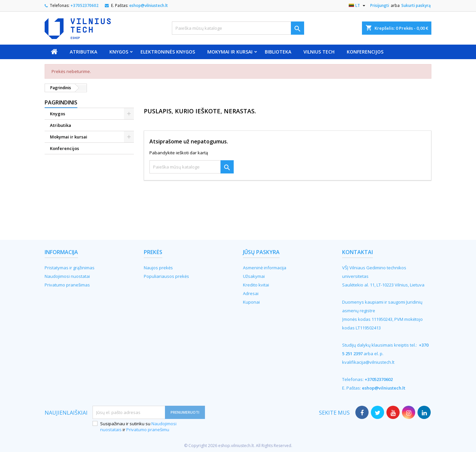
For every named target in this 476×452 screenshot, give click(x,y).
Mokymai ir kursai (230, 52)
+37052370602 (84, 5)
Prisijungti (380, 5)
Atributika (83, 52)
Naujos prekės (158, 268)
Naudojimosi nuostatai (67, 276)
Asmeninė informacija (265, 268)
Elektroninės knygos (168, 52)
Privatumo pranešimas (67, 285)
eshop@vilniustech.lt (149, 5)
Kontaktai (357, 252)
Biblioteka (278, 52)
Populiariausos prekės (166, 276)
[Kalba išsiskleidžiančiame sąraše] (358, 6)
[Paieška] (238, 28)
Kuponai (251, 302)
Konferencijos (365, 52)
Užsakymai (254, 276)
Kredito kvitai (256, 285)
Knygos (119, 52)
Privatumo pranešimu (148, 430)
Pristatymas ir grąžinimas (70, 268)
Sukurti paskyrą (416, 5)
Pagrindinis (61, 102)
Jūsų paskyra (261, 252)
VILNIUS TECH (319, 52)
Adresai (251, 293)
